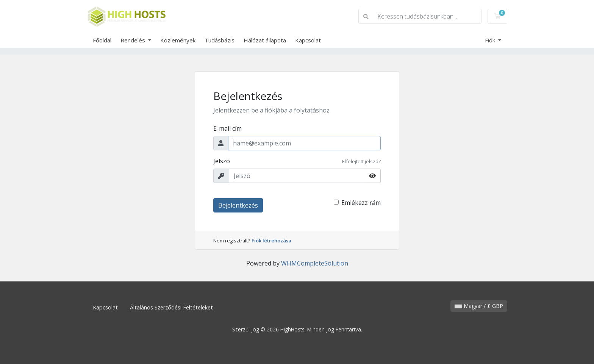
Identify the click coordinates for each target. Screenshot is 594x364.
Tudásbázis (220, 40)
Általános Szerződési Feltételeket (171, 307)
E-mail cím (227, 128)
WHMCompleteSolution (315, 263)
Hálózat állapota (265, 40)
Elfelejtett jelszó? (361, 161)
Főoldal (102, 40)
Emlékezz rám (361, 203)
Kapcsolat (308, 40)
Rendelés (134, 40)
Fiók (491, 40)
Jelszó (222, 161)
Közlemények (178, 40)
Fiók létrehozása (271, 241)
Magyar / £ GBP (479, 306)
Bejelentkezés (238, 205)
